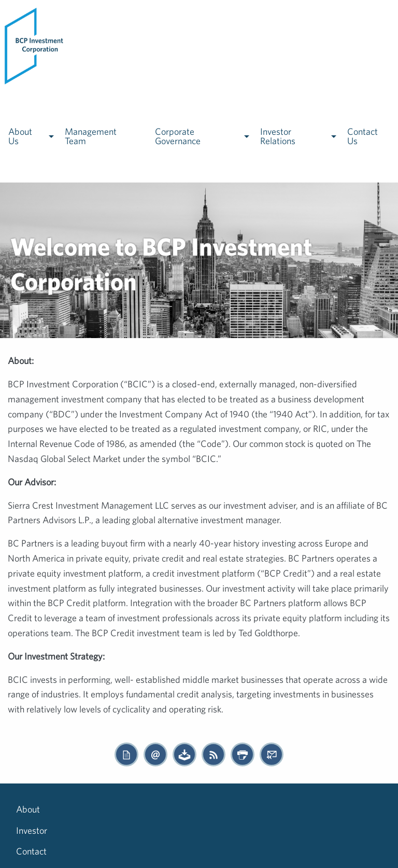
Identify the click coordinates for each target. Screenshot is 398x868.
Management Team (91, 136)
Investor (72, 809)
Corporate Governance (178, 136)
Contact (119, 809)
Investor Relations (278, 136)
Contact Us (363, 136)
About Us (20, 136)
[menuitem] (35, 45)
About (28, 809)
